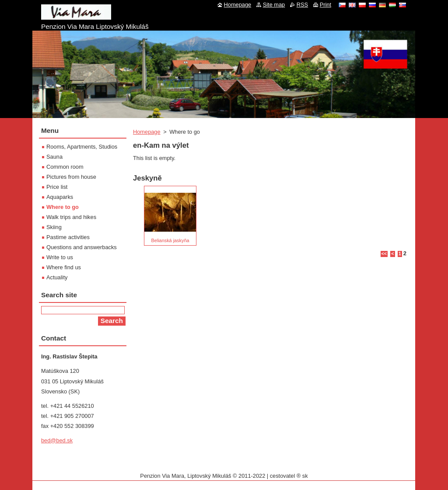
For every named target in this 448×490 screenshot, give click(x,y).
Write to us (60, 257)
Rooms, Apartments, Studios (82, 147)
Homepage (147, 132)
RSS (302, 5)
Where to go (63, 207)
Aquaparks (60, 197)
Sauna (54, 157)
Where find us (64, 267)
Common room (65, 167)
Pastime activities (68, 237)
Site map (274, 5)
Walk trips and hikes (71, 217)
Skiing (54, 227)
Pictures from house (71, 177)
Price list (57, 187)
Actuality (57, 277)
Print (325, 5)
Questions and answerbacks (82, 247)
